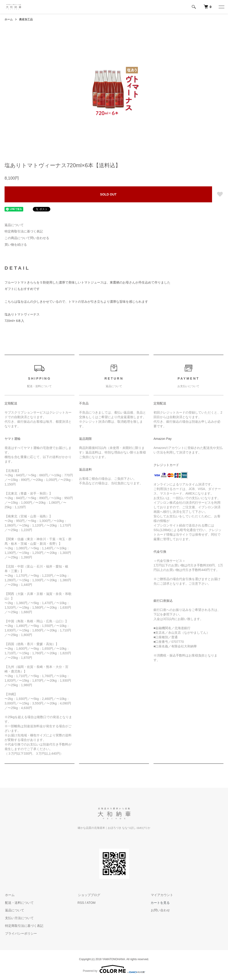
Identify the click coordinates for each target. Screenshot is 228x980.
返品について (14, 225)
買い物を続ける (16, 245)
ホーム (9, 19)
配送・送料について (19, 903)
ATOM (91, 903)
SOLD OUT (108, 194)
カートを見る (160, 903)
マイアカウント (162, 895)
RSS (81, 903)
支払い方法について (19, 918)
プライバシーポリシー (20, 933)
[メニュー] (221, 7)
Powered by (114, 969)
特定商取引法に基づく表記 (24, 231)
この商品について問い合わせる (27, 238)
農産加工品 (26, 19)
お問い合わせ (160, 910)
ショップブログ (89, 895)
